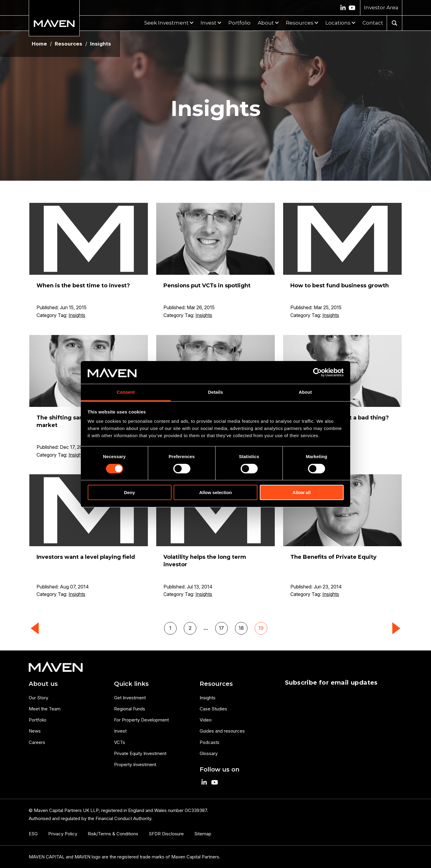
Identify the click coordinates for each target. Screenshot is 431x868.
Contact (373, 23)
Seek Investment (166, 23)
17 (221, 628)
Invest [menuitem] (120, 731)
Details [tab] (215, 392)
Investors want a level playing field (86, 557)
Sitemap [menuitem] (203, 834)
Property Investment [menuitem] (135, 764)
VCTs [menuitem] (120, 742)
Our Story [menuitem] (38, 698)
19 (261, 628)
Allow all (302, 492)
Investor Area (381, 7)
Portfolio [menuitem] (38, 720)
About (266, 23)
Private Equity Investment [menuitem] (140, 753)
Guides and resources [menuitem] (222, 731)
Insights (77, 315)
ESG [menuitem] (33, 834)
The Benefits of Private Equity (333, 557)
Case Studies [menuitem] (213, 709)
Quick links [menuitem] (131, 684)
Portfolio (239, 23)
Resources (300, 23)
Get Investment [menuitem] (130, 698)
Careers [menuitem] (37, 742)
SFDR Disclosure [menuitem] (166, 834)
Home (39, 44)
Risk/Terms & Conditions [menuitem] (113, 834)
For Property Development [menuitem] (141, 720)
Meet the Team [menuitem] (45, 709)
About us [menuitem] (43, 684)
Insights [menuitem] (208, 698)
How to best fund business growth (340, 286)
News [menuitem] (35, 731)
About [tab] (305, 392)
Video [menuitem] (206, 720)
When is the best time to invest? (83, 286)
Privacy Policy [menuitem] (63, 834)
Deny (129, 492)
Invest (208, 23)
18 (241, 628)
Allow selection (215, 492)
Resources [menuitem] (216, 684)
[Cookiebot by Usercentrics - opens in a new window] (317, 372)
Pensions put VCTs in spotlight (207, 286)
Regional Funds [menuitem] (130, 709)
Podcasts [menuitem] (210, 742)
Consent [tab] (126, 392)
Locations (338, 23)
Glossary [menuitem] (209, 753)
